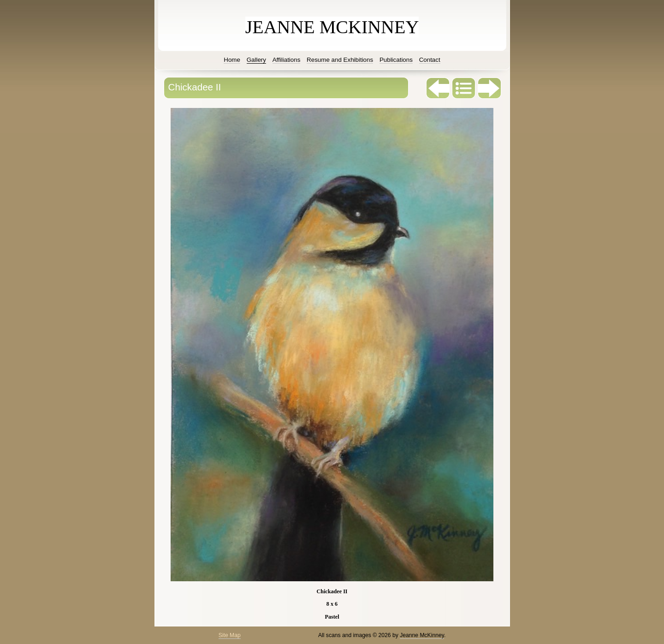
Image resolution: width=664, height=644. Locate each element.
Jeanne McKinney (422, 635)
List (464, 88)
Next (490, 88)
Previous (438, 88)
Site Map (230, 635)
